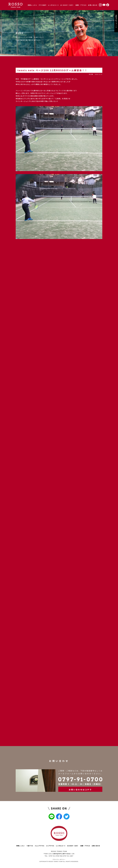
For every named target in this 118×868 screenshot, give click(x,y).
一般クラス (30, 846)
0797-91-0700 (54, 856)
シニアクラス (50, 846)
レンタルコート (53, 5)
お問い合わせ (93, 5)
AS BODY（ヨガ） (67, 5)
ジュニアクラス (40, 846)
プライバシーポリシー (59, 859)
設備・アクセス (81, 5)
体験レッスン (32, 5)
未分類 (91, 74)
